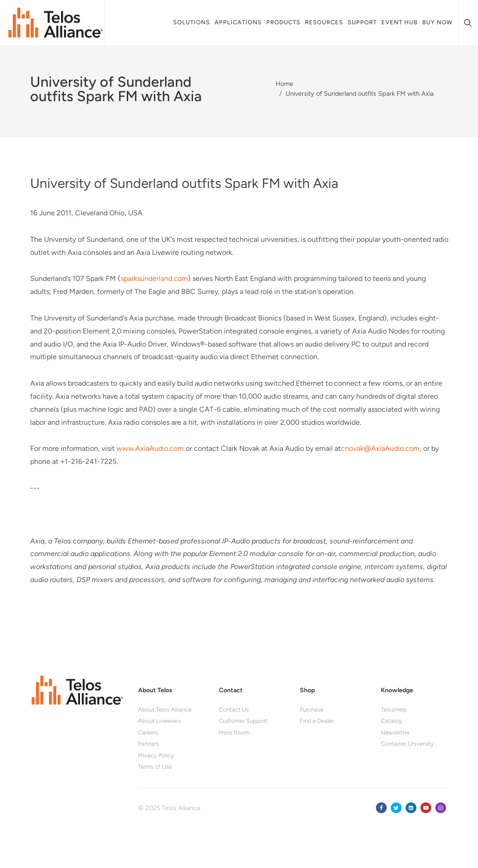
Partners (149, 744)
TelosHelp (394, 710)
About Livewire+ (160, 721)
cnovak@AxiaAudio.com (380, 448)
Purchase (312, 710)
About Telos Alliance (165, 710)
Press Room (234, 732)
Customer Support (243, 721)
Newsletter (395, 732)
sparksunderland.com (154, 278)
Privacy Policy (156, 755)
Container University (407, 744)
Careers (148, 732)
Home (284, 84)
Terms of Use (155, 767)
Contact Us (234, 710)
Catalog (391, 721)
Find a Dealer (317, 721)
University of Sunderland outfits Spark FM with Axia (360, 93)
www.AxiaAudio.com (150, 448)
